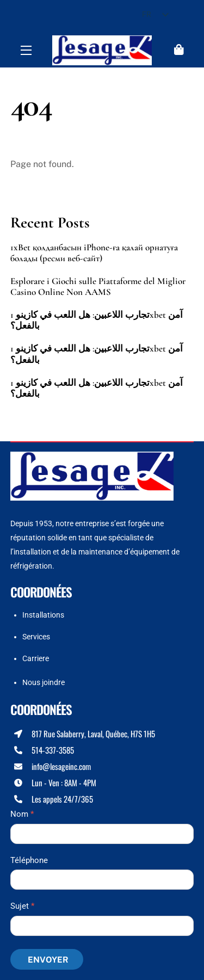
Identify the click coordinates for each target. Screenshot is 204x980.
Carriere (36, 658)
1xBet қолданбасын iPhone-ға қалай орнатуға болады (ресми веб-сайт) (94, 253)
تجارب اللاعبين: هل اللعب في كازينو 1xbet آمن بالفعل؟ (97, 320)
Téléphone (29, 860)
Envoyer (48, 960)
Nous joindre (44, 682)
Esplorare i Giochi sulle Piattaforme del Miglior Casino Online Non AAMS (98, 287)
